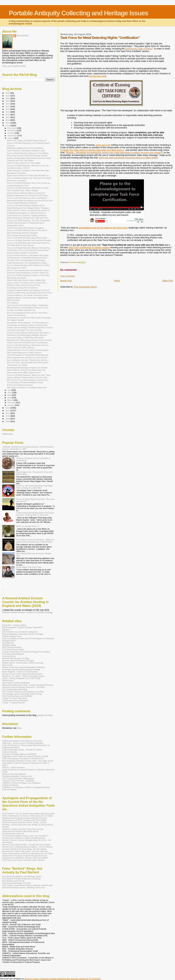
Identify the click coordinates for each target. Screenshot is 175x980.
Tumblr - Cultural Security (14, 703)
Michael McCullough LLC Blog (16, 658)
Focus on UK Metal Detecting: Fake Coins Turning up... (29, 183)
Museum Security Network (14, 774)
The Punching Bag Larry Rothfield (17, 696)
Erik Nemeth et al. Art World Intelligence (20, 632)
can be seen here (98, 76)
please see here (45, 715)
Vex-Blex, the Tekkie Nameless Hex (21, 310)
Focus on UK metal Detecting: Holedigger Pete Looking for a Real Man (35, 487)
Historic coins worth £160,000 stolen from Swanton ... (28, 343)
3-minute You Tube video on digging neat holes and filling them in (92, 150)
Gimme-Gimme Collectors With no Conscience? (26, 193)
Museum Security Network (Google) (18, 661)
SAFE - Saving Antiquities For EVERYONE (21, 678)
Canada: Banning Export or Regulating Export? (26, 223)
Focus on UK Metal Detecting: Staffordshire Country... (28, 188)
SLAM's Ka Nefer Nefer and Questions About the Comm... (30, 293)
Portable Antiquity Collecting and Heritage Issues (78, 13)
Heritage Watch (9, 645)
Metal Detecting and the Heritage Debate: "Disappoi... (28, 208)
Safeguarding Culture (15, 225)
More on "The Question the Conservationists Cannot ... (29, 270)
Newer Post (66, 281)
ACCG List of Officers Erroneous (20, 385)
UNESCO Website (10, 785)
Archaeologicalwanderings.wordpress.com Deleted (27, 368)
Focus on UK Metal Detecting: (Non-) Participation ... (28, 198)
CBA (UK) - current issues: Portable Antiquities (23, 743)
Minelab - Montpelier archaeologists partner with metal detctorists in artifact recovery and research (114, 153)
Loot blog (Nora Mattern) (13, 654)
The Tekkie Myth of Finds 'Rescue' (21, 245)
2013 (8, 408)
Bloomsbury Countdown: (17, 278)
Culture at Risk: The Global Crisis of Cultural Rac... (27, 283)
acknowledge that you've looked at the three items (103, 228)
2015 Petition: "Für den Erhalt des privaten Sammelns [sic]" (28, 813)
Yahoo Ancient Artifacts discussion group (20, 831)
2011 (8, 413)
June (10, 392)
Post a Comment (67, 276)
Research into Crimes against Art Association (22, 674)
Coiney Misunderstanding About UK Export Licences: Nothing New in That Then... (35, 514)
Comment (11, 146)
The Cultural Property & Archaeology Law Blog (23, 692)
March (10, 400)
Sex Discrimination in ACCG (18, 168)
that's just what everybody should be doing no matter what (127, 158)
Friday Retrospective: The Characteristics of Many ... (28, 263)
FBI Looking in (13, 303)
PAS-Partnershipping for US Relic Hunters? (24, 353)
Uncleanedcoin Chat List (13, 833)
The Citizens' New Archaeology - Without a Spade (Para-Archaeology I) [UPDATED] (35, 541)
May (10, 395)
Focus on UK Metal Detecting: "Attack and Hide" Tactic (29, 375)
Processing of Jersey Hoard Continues (22, 288)
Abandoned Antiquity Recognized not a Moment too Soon (30, 200)
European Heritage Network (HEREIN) (19, 754)
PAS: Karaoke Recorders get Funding (22, 235)
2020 (8, 109)
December (12, 128)
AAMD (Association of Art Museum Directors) (22, 741)
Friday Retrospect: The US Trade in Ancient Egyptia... (28, 350)
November (12, 130)
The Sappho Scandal (15, 320)
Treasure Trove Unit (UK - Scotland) (18, 781)
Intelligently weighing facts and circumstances (25, 148)
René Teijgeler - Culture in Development (20, 672)
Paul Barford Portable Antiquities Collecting (21, 879)
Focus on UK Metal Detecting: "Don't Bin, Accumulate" (29, 220)
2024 (8, 98)
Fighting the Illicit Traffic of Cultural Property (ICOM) (25, 756)
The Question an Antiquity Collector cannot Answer (27, 325)
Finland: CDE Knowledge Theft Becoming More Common (30, 328)
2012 (8, 410)
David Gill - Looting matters (14, 625)
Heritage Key (8, 643)
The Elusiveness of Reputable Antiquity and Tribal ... (28, 258)
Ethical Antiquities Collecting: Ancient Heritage (23, 634)
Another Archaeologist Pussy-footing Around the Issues (29, 158)
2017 (8, 117)
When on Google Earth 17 (28, 526)
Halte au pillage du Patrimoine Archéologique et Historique (28, 638)
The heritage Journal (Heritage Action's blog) (22, 694)
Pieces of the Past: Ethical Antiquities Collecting (23, 667)
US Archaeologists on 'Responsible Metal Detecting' (28, 355)
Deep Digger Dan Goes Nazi (29, 567)
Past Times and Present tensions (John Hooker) (23, 860)
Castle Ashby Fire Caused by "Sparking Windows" (27, 215)
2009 (8, 419)
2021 (8, 106)
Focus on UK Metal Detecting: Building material (26, 205)
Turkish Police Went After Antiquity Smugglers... (26, 228)
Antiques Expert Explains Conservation (22, 253)
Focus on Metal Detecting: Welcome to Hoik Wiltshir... (28, 153)
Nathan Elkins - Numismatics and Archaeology (23, 663)
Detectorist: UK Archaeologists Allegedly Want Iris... (27, 335)
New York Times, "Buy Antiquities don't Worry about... (28, 362)
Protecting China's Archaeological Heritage (21, 669)
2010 (8, 416)
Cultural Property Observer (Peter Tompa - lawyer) (25, 822)
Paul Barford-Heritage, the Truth (16, 883)
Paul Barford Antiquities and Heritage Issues (22, 876)
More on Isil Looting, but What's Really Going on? (27, 141)
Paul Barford (23, 36)
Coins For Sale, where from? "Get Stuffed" (24, 163)
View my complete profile (14, 66)
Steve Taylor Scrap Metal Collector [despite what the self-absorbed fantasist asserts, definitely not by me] (28, 886)
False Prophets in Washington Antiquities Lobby (26, 151)
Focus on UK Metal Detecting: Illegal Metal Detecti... (28, 238)
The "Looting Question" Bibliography (18, 778)
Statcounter (8, 434)
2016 (8, 120)
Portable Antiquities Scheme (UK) (17, 776)
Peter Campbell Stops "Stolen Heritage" (23, 190)
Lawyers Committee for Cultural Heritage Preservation (26, 652)
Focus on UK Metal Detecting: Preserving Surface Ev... (29, 243)
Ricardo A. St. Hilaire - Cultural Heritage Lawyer (23, 676)
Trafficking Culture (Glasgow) (15, 700)
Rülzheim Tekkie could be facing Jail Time (24, 285)
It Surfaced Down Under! (13, 649)
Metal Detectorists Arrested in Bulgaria (22, 233)
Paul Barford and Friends (13, 881)
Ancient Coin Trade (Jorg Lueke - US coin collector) (25, 851)
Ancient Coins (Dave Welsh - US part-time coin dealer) (26, 844)
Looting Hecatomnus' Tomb (18, 186)
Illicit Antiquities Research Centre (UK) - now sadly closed (28, 761)
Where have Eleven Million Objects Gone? (24, 373)
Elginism (6, 630)
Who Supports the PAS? (17, 268)
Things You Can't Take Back (15, 698)
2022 (8, 104)
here (19, 728)
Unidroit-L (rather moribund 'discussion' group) (23, 829)
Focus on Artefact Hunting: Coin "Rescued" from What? (29, 178)
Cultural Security (10, 752)
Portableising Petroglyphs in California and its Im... (27, 213)
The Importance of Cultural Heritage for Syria (25, 382)
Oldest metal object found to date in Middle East (26, 280)
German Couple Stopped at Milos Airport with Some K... (29, 333)
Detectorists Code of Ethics (139, 49)
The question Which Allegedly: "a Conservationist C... (28, 323)
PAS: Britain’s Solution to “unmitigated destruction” (27, 388)
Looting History (9, 656)
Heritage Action (9, 641)
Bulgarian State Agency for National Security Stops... (28, 195)
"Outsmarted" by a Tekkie (17, 365)
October (11, 133)
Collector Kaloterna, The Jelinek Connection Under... (28, 295)
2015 (8, 123)
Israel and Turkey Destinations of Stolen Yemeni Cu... (28, 273)
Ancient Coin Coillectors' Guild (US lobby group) (23, 838)
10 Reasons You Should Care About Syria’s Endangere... (30, 318)
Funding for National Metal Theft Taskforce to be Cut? (28, 290)
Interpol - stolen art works (14, 767)
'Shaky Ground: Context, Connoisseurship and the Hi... (29, 210)
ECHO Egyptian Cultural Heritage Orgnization (22, 627)
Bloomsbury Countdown (16, 173)
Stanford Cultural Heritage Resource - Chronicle (23, 687)
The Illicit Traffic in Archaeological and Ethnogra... (27, 260)
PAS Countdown (13, 300)
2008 (8, 421)
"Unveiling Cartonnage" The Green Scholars (25, 330)
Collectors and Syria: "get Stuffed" (20, 160)
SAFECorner (8, 680)
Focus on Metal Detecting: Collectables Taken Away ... (29, 255)
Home (117, 281)
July (9, 390)
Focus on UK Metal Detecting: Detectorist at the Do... (28, 345)
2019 (8, 112)
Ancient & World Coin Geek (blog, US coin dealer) (24, 849)
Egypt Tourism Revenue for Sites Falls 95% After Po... (28, 175)
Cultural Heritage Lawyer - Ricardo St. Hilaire (22, 750)
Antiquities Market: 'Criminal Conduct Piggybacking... (28, 298)
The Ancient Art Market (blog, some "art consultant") (25, 836)
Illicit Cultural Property (12, 647)
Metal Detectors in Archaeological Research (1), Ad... (28, 308)
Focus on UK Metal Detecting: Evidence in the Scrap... (29, 275)
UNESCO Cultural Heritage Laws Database (21, 783)
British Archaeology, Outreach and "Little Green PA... (28, 218)
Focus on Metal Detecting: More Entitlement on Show (28, 265)
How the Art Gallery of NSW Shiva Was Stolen (25, 338)
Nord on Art (7, 665)
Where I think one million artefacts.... (21, 348)
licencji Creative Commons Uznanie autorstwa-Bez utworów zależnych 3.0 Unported (62, 979)
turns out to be (103, 145)
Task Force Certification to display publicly (89, 247)
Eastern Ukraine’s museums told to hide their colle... (28, 377)
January (11, 405)
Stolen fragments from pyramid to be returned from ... (28, 358)
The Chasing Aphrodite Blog (15, 689)
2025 (8, 96)
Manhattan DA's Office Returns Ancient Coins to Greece (29, 340)
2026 (8, 93)
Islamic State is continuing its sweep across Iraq (26, 370)
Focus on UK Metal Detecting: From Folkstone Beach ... (29, 143)
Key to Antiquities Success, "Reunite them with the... (28, 360)
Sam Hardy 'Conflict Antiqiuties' (16, 683)
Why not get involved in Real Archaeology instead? (27, 156)
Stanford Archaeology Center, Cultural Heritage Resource (28, 685)
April (10, 398)
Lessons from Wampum (16, 315)
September (12, 136)
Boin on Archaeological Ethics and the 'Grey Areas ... (28, 313)
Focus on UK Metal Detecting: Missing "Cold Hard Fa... (29, 248)
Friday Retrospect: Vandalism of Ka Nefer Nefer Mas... (29, 171)
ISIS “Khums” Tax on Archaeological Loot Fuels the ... (28, 380)
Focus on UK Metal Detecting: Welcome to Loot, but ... (29, 166)
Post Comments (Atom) (85, 287)
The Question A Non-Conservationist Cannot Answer (28, 250)
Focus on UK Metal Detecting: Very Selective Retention (29, 240)
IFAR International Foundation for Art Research (23, 758)
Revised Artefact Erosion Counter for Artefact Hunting (27, 612)
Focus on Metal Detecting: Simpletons (22, 203)
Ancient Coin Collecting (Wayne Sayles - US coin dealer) (27, 847)
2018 (8, 115)
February (12, 403)
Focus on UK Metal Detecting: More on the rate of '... (28, 230)
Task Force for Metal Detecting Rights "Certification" (28, 305)
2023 (8, 101)
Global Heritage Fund (12, 636)
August (11, 138)
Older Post (168, 281)
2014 (8, 125)
